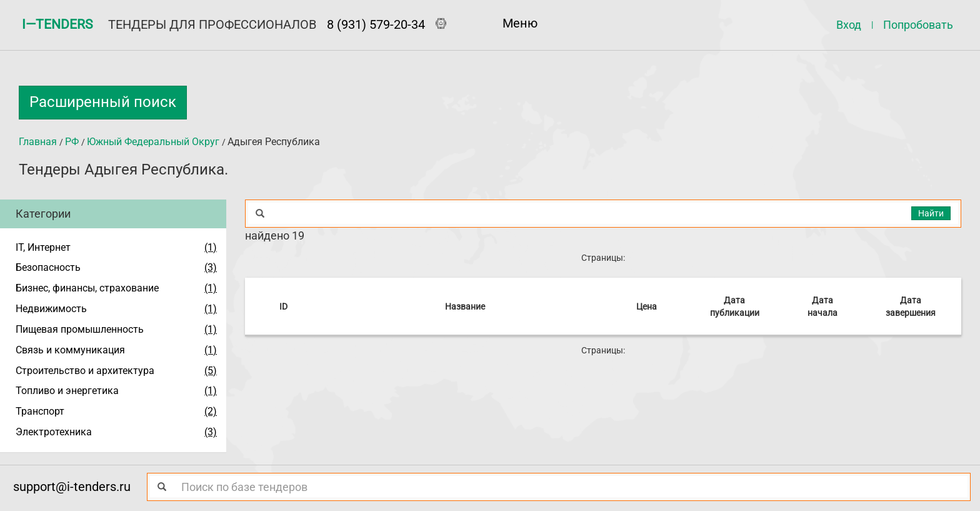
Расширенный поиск (103, 102)
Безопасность (48, 267)
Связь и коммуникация (70, 350)
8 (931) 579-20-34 (376, 24)
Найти (931, 213)
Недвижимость (51, 309)
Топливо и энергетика (67, 391)
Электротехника (54, 432)
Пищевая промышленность (80, 329)
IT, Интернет (43, 247)
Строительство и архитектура (85, 371)
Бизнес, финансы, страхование (87, 288)
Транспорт (40, 411)
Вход (849, 25)
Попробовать (918, 25)
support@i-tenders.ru (72, 487)
